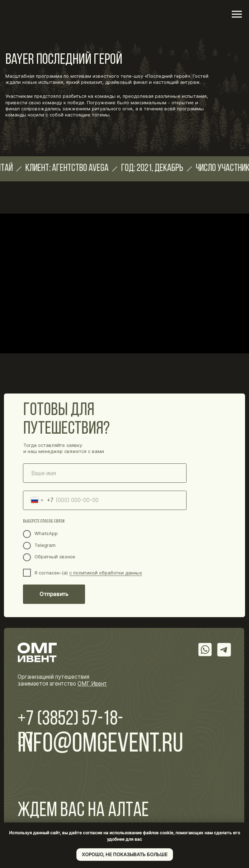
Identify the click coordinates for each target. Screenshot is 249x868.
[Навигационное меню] (237, 14)
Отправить (54, 594)
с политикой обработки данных (106, 573)
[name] (105, 473)
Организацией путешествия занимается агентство (62, 680)
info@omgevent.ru (100, 745)
